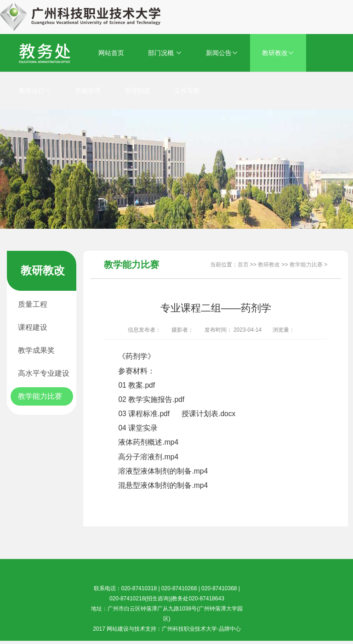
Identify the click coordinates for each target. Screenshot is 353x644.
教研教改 (278, 53)
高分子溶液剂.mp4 (148, 457)
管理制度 (137, 90)
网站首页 (111, 53)
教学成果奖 (36, 350)
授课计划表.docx (208, 414)
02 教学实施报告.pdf (151, 399)
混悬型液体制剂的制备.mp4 (163, 485)
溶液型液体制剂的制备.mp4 (163, 471)
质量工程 (33, 304)
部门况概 (165, 53)
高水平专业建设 (44, 373)
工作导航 (187, 90)
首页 (243, 265)
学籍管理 (88, 90)
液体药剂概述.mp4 (148, 442)
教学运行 (35, 90)
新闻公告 (222, 53)
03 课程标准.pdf (144, 414)
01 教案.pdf (137, 385)
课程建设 (33, 327)
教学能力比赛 (40, 396)
